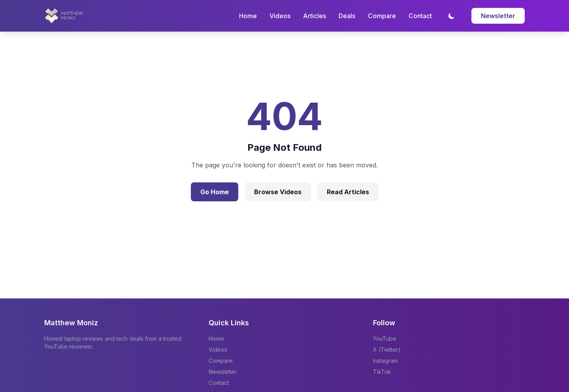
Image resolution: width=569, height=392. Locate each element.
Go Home (215, 192)
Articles (315, 16)
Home (248, 16)
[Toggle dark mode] (452, 16)
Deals (347, 16)
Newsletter (498, 16)
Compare (382, 16)
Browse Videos (278, 192)
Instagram (385, 361)
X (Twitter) (387, 350)
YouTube (385, 339)
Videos (280, 16)
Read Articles (348, 192)
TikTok (382, 372)
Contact (420, 16)
